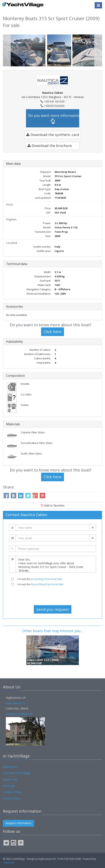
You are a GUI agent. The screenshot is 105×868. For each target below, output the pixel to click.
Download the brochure (50, 146)
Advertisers (10, 767)
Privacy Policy (12, 798)
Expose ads (10, 779)
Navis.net (9, 863)
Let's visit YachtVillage (17, 773)
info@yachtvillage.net (19, 714)
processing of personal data (46, 579)
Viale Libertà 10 (16, 703)
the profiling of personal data (47, 584)
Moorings (9, 786)
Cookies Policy (12, 792)
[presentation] (53, 596)
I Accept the (40, 579)
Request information (18, 823)
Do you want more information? (54, 119)
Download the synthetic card (53, 135)
